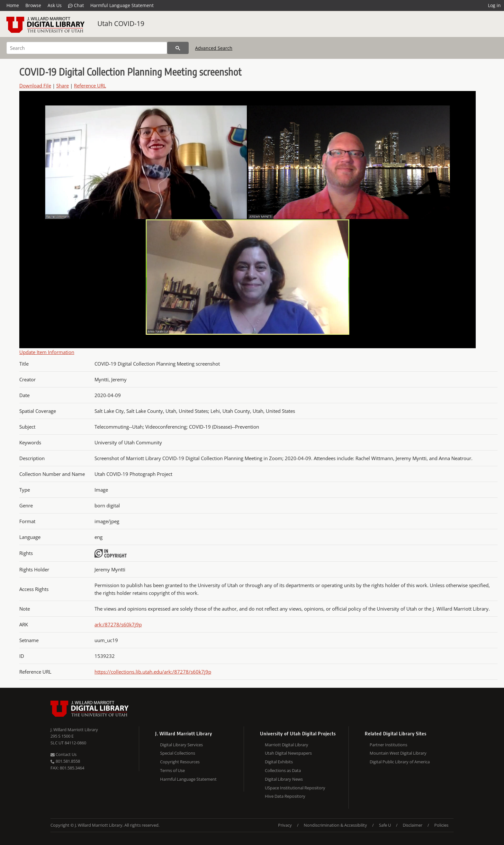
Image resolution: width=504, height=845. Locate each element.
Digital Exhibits (279, 762)
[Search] (87, 48)
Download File (35, 86)
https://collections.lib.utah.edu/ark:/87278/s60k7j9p (153, 672)
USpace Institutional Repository (295, 788)
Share (63, 86)
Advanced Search (214, 48)
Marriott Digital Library (287, 745)
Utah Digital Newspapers (288, 753)
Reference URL (90, 86)
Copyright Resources (180, 762)
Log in (494, 5)
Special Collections (178, 753)
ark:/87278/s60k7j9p (118, 624)
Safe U (385, 825)
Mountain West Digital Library (398, 753)
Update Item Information (47, 352)
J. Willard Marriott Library (74, 730)
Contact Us (63, 754)
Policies (441, 825)
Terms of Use (172, 770)
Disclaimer (413, 825)
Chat (76, 5)
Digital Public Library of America (400, 762)
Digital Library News (284, 779)
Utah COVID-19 (121, 23)
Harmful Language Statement (122, 5)
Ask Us (55, 5)
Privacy (285, 825)
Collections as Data (283, 770)
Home (13, 5)
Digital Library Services (181, 745)
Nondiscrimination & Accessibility (335, 825)
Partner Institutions (388, 745)
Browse (33, 5)
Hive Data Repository (285, 796)
